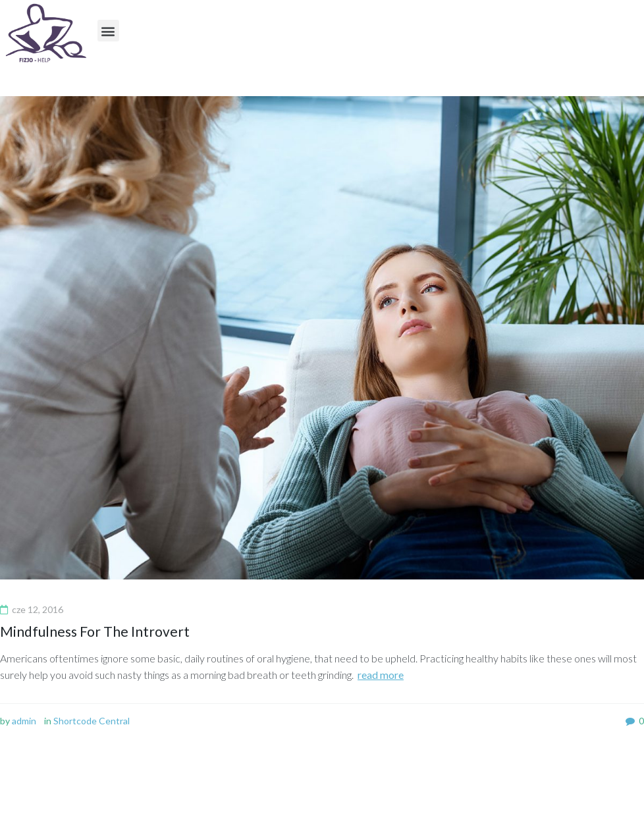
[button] (108, 31)
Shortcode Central (92, 721)
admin (24, 721)
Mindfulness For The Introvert (95, 631)
